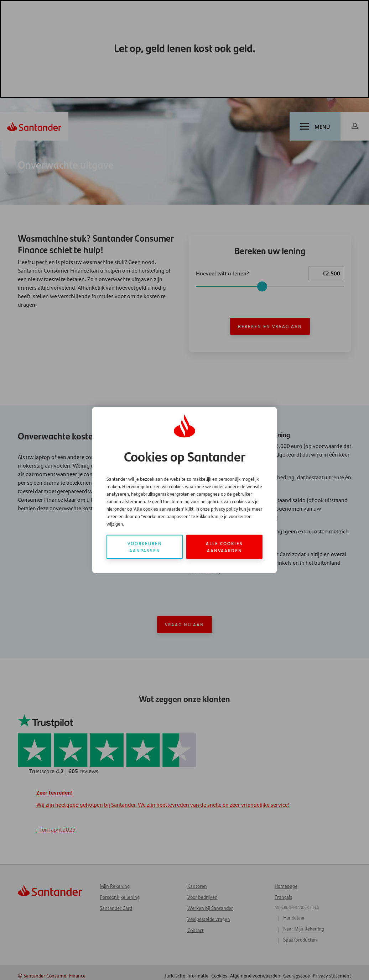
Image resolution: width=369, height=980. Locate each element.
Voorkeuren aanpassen (145, 546)
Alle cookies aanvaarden (224, 546)
